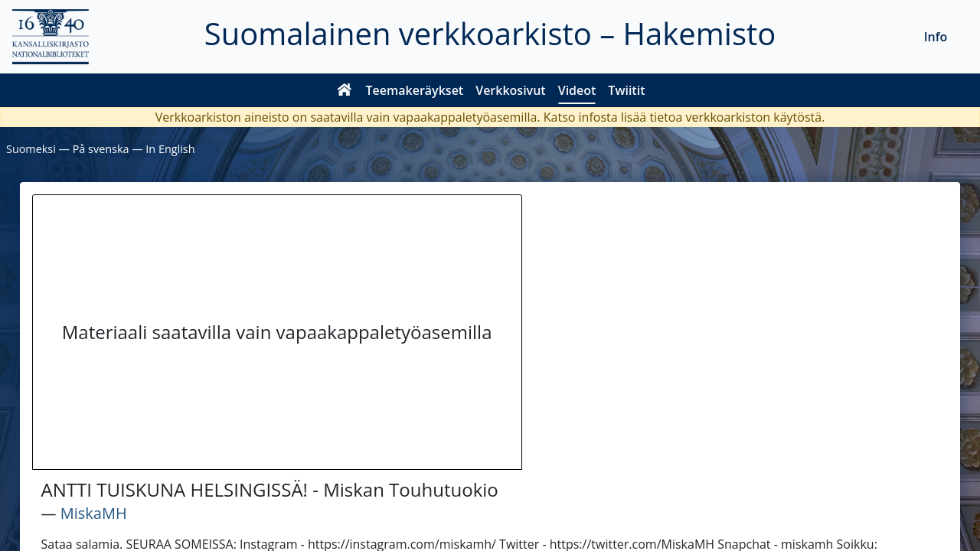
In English (170, 149)
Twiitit (626, 90)
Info (936, 37)
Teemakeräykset (415, 90)
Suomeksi (31, 149)
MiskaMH (94, 513)
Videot (577, 90)
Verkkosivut (510, 90)
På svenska (101, 149)
